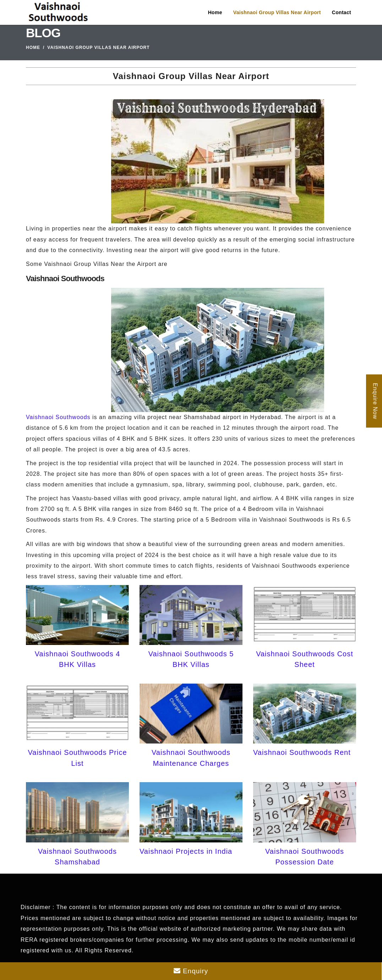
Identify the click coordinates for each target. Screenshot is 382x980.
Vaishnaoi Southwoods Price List (77, 758)
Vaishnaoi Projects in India (186, 851)
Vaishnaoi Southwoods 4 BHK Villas (78, 659)
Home (215, 12)
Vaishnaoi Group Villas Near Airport (277, 12)
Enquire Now (375, 401)
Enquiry (191, 971)
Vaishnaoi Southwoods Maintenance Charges (191, 758)
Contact (342, 12)
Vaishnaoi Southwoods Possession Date (305, 857)
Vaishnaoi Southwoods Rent (302, 752)
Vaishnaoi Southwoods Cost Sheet (305, 659)
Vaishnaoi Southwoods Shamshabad (77, 857)
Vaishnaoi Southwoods (58, 417)
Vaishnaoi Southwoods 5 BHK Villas (191, 659)
